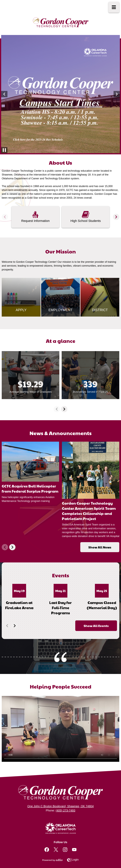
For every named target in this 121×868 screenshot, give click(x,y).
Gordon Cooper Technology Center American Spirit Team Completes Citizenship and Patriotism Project (89, 511)
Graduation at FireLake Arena (19, 605)
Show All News (100, 547)
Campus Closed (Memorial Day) (102, 605)
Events (61, 575)
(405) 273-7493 (65, 810)
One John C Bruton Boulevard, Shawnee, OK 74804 (61, 806)
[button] (4, 94)
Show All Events (96, 626)
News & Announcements (61, 433)
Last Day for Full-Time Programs (61, 608)
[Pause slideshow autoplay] (4, 150)
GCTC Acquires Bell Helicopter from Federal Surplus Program (30, 488)
